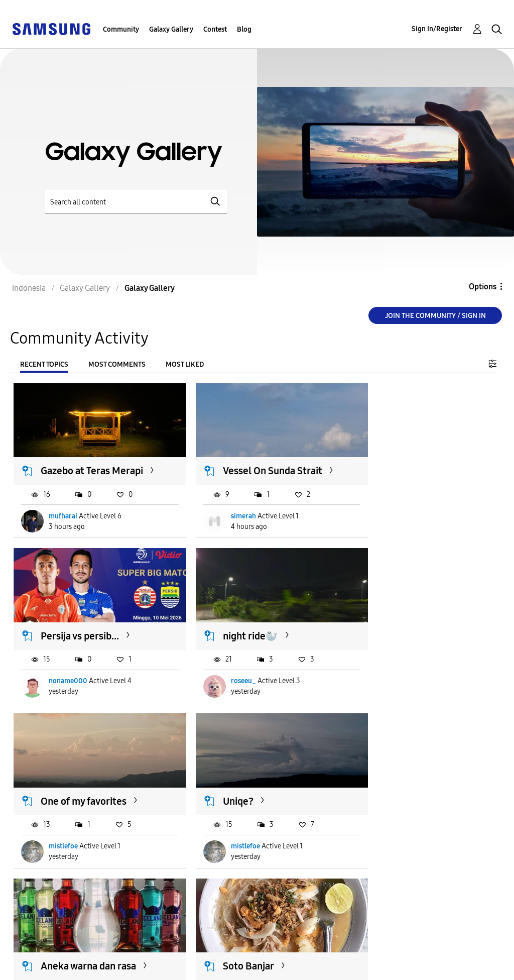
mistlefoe (229, 679)
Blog (244, 29)
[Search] (136, 202)
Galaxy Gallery (171, 29)
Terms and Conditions (193, 952)
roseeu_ (62, 679)
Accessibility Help (50, 952)
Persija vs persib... (412, 464)
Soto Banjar (232, 792)
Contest (215, 29)
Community (121, 29)
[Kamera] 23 (399, 792)
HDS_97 (393, 838)
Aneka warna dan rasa (89, 792)
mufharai (63, 522)
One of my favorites (250, 634)
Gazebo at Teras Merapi (76, 470)
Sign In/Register (437, 29)
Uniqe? (388, 634)
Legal (161, 968)
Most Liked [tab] (185, 364)
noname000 (400, 522)
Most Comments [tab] (117, 364)
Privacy (30, 968)
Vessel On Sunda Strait (256, 464)
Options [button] (483, 287)
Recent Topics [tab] (44, 364)
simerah (227, 522)
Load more (44, 899)
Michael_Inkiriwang (81, 838)
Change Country (317, 959)
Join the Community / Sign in (435, 316)
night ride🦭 (69, 634)
